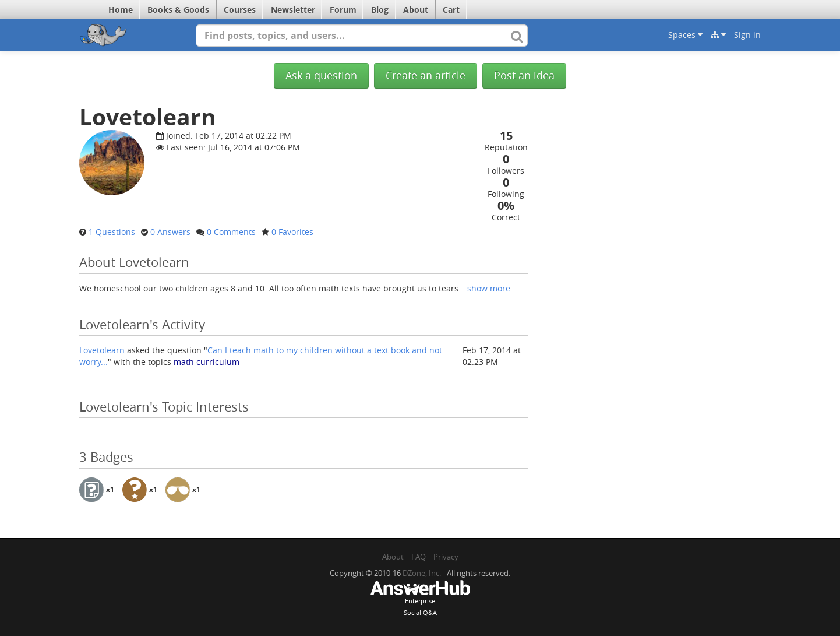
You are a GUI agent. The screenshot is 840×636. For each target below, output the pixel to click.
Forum (343, 10)
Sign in (747, 35)
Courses (240, 10)
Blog (380, 10)
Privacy (446, 557)
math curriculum (207, 362)
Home (121, 10)
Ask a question (321, 75)
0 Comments (231, 232)
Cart (451, 10)
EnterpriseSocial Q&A (420, 599)
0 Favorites (292, 232)
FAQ (419, 557)
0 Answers (170, 232)
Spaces (685, 35)
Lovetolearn (102, 350)
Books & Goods (178, 10)
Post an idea (524, 75)
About (416, 10)
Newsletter (293, 10)
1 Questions (112, 232)
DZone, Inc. (422, 573)
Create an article (426, 75)
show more (489, 288)
